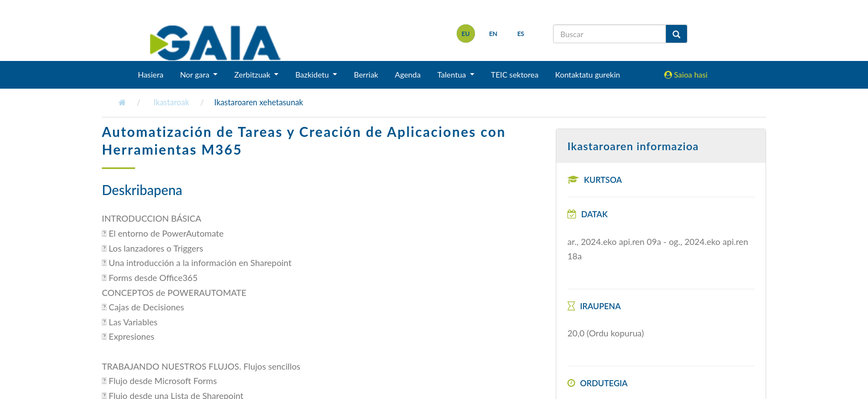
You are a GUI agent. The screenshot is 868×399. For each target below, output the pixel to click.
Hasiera (151, 75)
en (493, 34)
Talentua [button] (453, 75)
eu (466, 34)
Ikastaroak (171, 102)
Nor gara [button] (196, 75)
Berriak (366, 75)
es (521, 34)
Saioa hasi (686, 75)
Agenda (408, 75)
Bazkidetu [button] (313, 75)
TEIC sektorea (515, 75)
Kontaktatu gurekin (588, 75)
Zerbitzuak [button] (253, 75)
